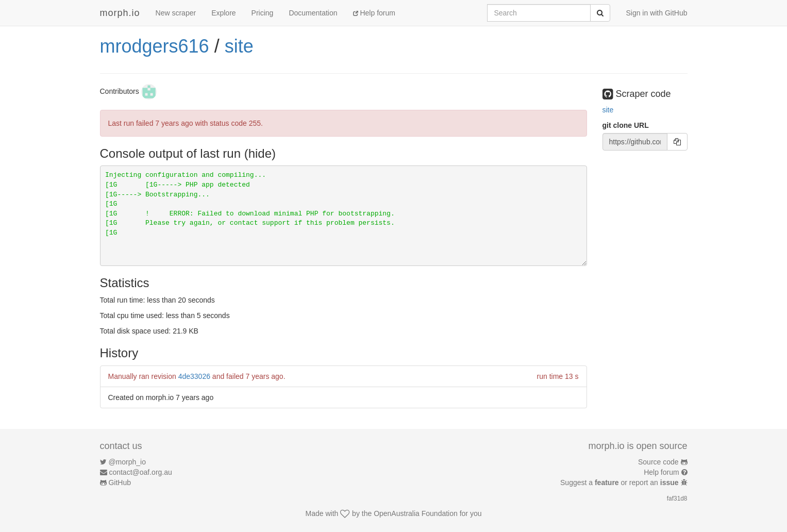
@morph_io (127, 462)
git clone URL (626, 125)
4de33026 (194, 376)
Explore (223, 13)
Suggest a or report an (620, 483)
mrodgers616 (155, 46)
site (239, 46)
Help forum (374, 13)
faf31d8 (677, 498)
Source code (658, 462)
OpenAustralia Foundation (416, 513)
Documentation (313, 13)
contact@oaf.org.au (140, 472)
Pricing (263, 13)
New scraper (176, 13)
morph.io (120, 13)
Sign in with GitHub (656, 13)
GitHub (120, 483)
